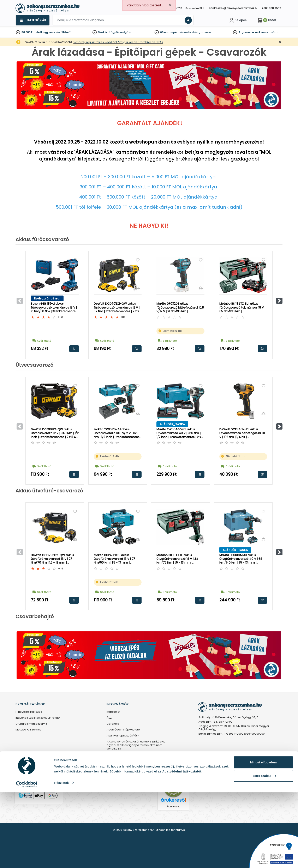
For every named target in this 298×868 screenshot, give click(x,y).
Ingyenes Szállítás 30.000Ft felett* (38, 718)
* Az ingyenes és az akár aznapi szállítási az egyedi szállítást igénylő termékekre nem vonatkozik (136, 745)
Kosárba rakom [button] (74, 349)
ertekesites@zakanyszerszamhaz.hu (233, 8)
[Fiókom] (238, 20)
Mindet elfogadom (263, 838)
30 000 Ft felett (32, 32)
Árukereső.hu (173, 807)
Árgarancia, (247, 32)
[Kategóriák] (32, 20)
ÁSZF (110, 718)
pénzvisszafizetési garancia (192, 32)
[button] (279, 301)
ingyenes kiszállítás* (57, 32)
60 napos (166, 32)
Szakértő (104, 32)
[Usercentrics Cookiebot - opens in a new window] (27, 860)
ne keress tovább (267, 32)
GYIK (179, 8)
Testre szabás (264, 852)
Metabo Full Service (29, 730)
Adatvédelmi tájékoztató (123, 730)
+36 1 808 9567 (271, 8)
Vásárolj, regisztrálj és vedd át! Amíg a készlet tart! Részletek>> (118, 42)
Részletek (61, 858)
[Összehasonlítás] (75, 288)
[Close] (170, 5)
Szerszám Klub (195, 8)
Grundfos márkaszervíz (31, 724)
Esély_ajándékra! (47, 298)
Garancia (113, 724)
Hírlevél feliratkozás (29, 712)
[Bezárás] (280, 42)
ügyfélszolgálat (122, 32)
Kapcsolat (113, 712)
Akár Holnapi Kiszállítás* (123, 736)
